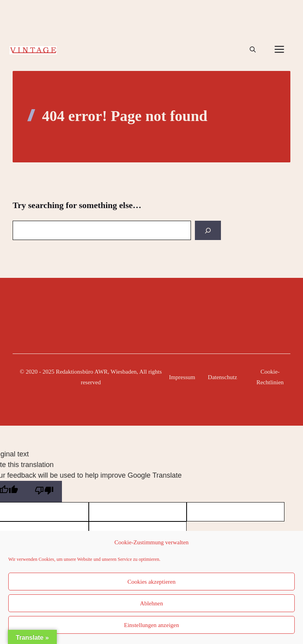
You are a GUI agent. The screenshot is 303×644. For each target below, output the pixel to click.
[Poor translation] (44, 491)
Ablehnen (151, 603)
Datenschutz (223, 377)
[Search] (208, 230)
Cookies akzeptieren (151, 582)
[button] (253, 50)
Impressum (182, 377)
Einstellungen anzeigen (151, 625)
